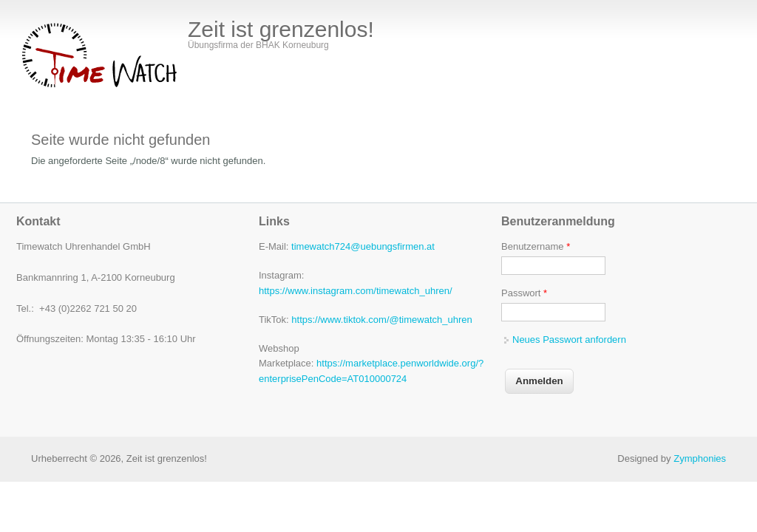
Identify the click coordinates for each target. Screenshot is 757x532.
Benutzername (536, 246)
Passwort (524, 293)
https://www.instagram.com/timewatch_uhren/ (356, 291)
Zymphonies (700, 458)
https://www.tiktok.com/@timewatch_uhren (381, 320)
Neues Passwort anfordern (569, 340)
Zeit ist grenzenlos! (281, 30)
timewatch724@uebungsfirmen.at (363, 246)
